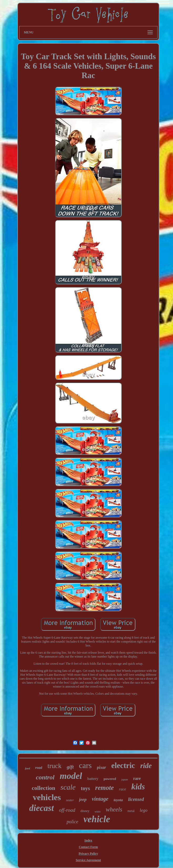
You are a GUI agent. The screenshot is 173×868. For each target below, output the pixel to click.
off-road (67, 810)
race (123, 789)
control (45, 777)
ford (27, 768)
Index (88, 840)
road (39, 768)
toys (85, 788)
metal (131, 811)
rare (137, 778)
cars (85, 765)
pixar (102, 767)
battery (93, 779)
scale (68, 787)
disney (85, 811)
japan (124, 779)
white (98, 812)
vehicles (47, 797)
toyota (118, 800)
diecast (41, 808)
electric (123, 765)
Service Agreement (88, 860)
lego (144, 810)
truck (54, 766)
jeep (83, 799)
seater (70, 800)
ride (146, 766)
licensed (136, 799)
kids (138, 787)
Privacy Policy (88, 854)
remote (105, 788)
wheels (114, 809)
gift (70, 767)
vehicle (97, 819)
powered (110, 779)
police (72, 822)
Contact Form (88, 847)
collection (44, 788)
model (71, 776)
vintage (100, 799)
